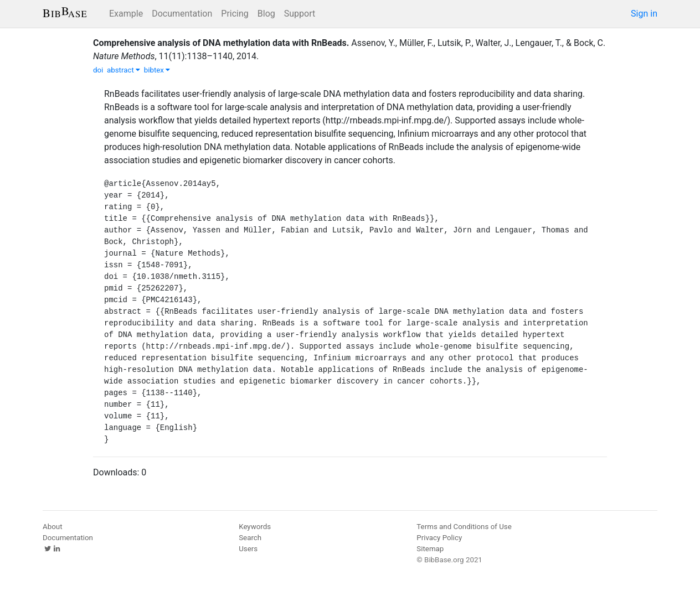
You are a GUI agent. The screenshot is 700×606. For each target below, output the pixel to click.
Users (248, 549)
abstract (123, 70)
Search (250, 538)
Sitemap (430, 549)
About (53, 527)
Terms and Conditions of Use (464, 527)
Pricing (235, 14)
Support (300, 14)
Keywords (255, 527)
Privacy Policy (439, 538)
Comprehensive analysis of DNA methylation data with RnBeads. (221, 43)
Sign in (644, 14)
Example (126, 14)
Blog (266, 14)
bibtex (157, 70)
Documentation (182, 14)
